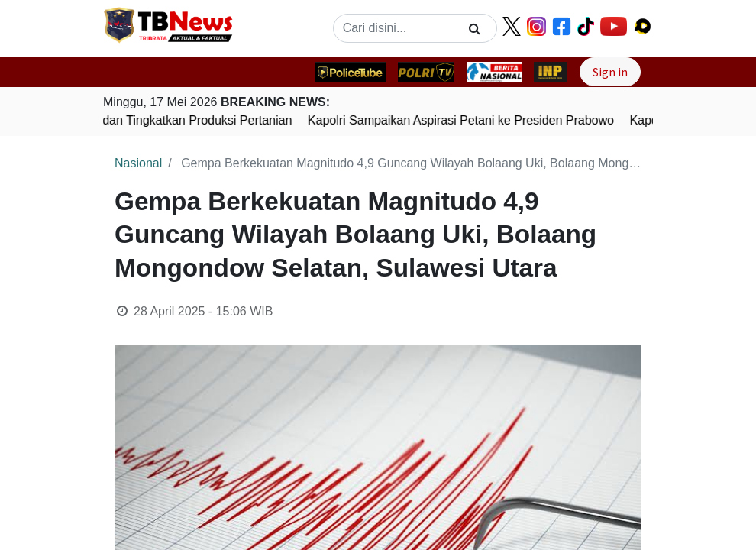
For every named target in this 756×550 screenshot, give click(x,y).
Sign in (610, 72)
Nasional (138, 163)
